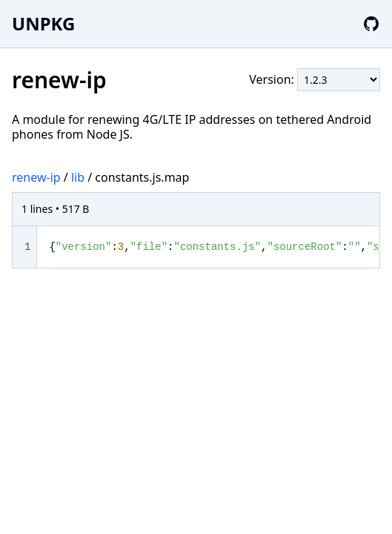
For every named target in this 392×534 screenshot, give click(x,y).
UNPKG (43, 23)
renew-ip (36, 177)
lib (78, 177)
